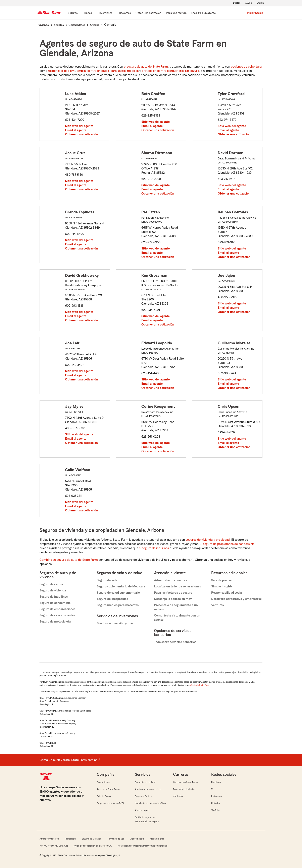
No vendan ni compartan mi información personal (142, 846)
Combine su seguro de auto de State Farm (69, 560)
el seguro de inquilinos (154, 548)
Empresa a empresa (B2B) (110, 803)
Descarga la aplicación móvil (174, 599)
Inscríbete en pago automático (150, 803)
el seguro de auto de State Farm (146, 67)
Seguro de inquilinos (54, 597)
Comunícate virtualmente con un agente (177, 618)
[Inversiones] (106, 13)
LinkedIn (215, 803)
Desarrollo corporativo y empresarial (236, 599)
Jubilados (178, 796)
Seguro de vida (107, 580)
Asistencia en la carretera (148, 789)
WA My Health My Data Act (54, 846)
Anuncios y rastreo (49, 839)
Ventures (217, 605)
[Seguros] (73, 13)
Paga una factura (144, 796)
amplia (81, 71)
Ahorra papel (142, 810)
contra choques (98, 71)
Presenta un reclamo (145, 782)
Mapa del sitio (157, 839)
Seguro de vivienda (53, 590)
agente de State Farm (199, 685)
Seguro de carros (51, 584)
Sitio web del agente (79, 126)
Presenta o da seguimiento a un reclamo (176, 607)
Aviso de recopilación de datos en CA (93, 846)
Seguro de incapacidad (113, 599)
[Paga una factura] (176, 13)
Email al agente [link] (76, 130)
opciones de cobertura (246, 67)
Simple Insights (222, 586)
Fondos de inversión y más (115, 623)
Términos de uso (116, 839)
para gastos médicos (124, 71)
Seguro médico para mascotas (118, 605)
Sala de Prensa (104, 796)
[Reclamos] (125, 13)
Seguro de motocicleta (55, 622)
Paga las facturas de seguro (173, 593)
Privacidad (70, 839)
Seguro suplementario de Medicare (121, 586)
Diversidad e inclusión (184, 789)
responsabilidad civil (62, 71)
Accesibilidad (137, 839)
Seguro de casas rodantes (57, 615)
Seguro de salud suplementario (118, 593)
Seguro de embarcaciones (57, 609)
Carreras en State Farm (185, 782)
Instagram (216, 796)
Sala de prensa (221, 580)
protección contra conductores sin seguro (170, 71)
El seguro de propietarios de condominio (227, 544)
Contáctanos (103, 782)
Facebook (216, 782)
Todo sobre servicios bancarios (175, 642)
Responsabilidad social (227, 593)
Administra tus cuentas (170, 580)
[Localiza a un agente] (204, 13)
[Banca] (88, 13)
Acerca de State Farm (108, 789)
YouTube (215, 810)
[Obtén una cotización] (148, 13)
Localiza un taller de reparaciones (177, 586)
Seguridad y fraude (92, 839)
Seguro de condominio (55, 603)
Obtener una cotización (81, 134)
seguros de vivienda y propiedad (208, 540)
